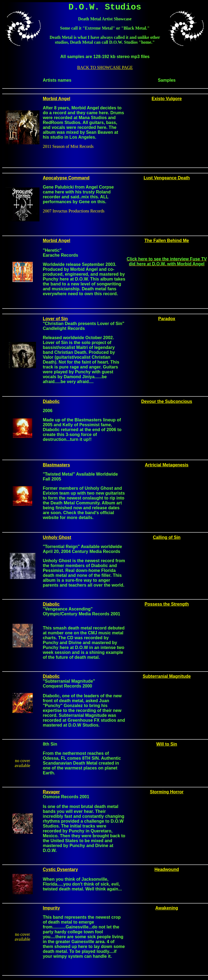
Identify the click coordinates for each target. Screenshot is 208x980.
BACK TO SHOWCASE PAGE (105, 67)
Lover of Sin (55, 319)
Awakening (167, 908)
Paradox (167, 319)
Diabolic (51, 604)
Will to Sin (167, 744)
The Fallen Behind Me (167, 241)
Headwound (167, 869)
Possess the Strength (167, 604)
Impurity (51, 908)
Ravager (51, 792)
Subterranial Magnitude (167, 676)
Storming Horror (167, 792)
